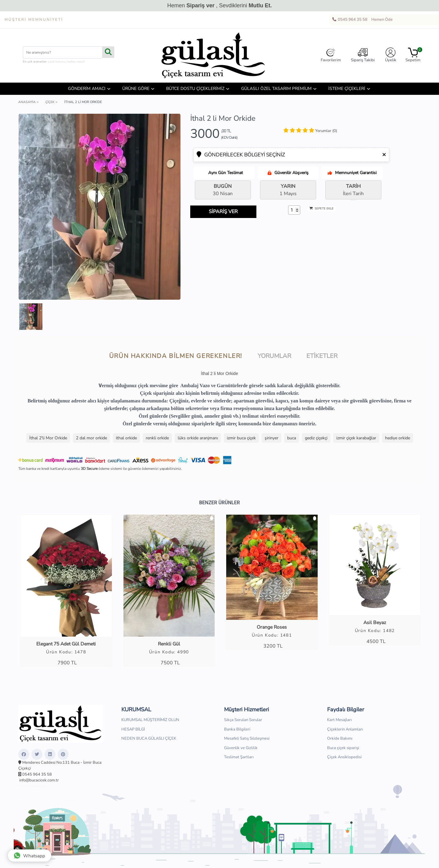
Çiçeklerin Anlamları (345, 730)
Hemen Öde (381, 20)
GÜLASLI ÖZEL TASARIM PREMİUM (276, 89)
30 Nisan (223, 190)
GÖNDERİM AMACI (87, 89)
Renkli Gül (169, 644)
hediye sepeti (76, 62)
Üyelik (391, 55)
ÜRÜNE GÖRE (136, 89)
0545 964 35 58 (350, 20)
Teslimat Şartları (239, 758)
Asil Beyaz (375, 623)
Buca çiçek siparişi (343, 748)
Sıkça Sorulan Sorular (243, 720)
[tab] (310, 131)
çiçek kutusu (57, 62)
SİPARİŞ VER (226, 212)
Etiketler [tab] (322, 356)
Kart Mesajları (339, 720)
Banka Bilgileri (237, 730)
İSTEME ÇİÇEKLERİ (347, 89)
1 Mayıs (288, 190)
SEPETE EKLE (321, 209)
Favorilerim (331, 55)
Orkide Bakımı (340, 739)
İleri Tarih (353, 190)
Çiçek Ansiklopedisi (344, 758)
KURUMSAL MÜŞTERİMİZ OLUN (150, 720)
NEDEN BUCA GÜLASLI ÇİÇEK (149, 739)
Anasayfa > (29, 102)
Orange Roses (272, 627)
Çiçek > (52, 102)
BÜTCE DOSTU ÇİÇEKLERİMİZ (195, 89)
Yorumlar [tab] (274, 356)
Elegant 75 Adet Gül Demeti (66, 644)
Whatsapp (30, 854)
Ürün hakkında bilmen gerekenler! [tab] (176, 356)
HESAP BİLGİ (133, 730)
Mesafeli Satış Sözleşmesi (247, 739)
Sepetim (413, 55)
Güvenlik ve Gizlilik (241, 748)
